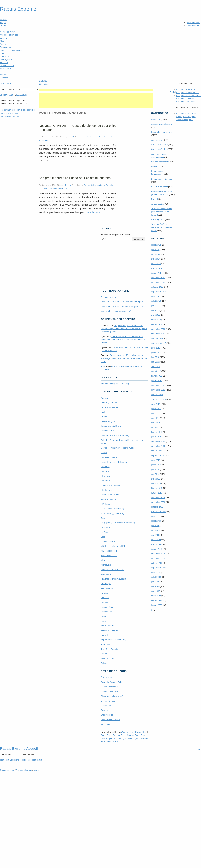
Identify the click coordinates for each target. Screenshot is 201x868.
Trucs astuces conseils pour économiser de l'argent (161, 212)
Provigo (104, 593)
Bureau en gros (108, 421)
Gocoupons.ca (107, 705)
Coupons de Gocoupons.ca (189, 96)
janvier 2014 (157, 273)
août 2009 (156, 516)
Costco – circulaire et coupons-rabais (118, 448)
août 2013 (156, 296)
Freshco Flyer (119, 735)
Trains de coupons (185, 120)
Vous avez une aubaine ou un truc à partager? (122, 302)
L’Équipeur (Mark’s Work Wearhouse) (118, 523)
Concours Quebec (159, 149)
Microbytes (106, 565)
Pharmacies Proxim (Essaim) (114, 579)
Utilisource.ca (107, 715)
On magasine (6, 59)
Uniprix (104, 654)
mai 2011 (155, 418)
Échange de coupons (186, 117)
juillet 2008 (156, 577)
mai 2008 (155, 586)
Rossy (104, 621)
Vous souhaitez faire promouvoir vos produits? (122, 306)
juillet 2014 (156, 245)
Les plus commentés (9, 116)
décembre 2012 (158, 329)
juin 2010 (155, 469)
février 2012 (156, 376)
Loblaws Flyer (113, 741)
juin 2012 (155, 357)
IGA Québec (106, 504)
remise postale (158, 204)
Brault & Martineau (109, 407)
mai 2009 (155, 530)
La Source (105, 527)
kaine (103, 366)
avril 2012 (155, 367)
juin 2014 (155, 250)
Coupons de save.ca (186, 89)
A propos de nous (24, 770)
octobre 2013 (157, 287)
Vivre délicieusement (110, 720)
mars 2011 (156, 427)
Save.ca (105, 710)
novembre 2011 (158, 390)
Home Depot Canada (110, 495)
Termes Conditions (10, 760)
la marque (22, 95)
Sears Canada (107, 626)
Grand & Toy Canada (110, 485)
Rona (103, 616)
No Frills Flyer (120, 738)
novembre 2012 (158, 334)
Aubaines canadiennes (161, 124)
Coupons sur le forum (186, 113)
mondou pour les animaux (113, 570)
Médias (37, 770)
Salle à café (5, 69)
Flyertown (105, 476)
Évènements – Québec (161, 179)
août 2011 (156, 404)
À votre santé (107, 677)
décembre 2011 (158, 385)
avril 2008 (155, 591)
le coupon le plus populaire (18, 110)
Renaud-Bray (107, 607)
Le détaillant (6, 95)
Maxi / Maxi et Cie (109, 556)
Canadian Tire (107, 431)
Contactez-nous (194, 26)
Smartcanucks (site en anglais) (115, 384)
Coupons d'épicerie (185, 99)
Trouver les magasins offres (116, 235)
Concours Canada (159, 144)
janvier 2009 (157, 549)
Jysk (103, 518)
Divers (154, 166)
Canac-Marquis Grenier (111, 426)
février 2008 (156, 600)
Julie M (71, 137)
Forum (4, 26)
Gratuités (43, 81)
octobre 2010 (157, 451)
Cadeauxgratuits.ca (110, 687)
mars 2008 (156, 596)
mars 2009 (156, 540)
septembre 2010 (158, 455)
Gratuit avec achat (159, 187)
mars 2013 (156, 320)
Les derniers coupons (10, 113)
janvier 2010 (157, 493)
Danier (104, 453)
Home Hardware (108, 499)
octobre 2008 (157, 563)
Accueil (3, 20)
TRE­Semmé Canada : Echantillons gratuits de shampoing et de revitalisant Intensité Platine (123, 340)
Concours (4, 56)
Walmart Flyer (127, 732)
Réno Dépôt (106, 612)
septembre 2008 (158, 568)
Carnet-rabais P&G (109, 691)
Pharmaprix (106, 584)
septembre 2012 (158, 343)
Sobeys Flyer (133, 735)
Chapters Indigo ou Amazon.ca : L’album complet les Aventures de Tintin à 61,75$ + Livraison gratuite (124, 329)
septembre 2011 (158, 399)
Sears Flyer (106, 735)
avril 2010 (155, 479)
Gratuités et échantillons (11, 50)
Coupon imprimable (160, 162)
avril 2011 (155, 423)
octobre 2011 (157, 395)
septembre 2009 (158, 512)
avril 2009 (155, 535)
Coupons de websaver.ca (188, 93)
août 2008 (156, 572)
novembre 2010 (158, 446)
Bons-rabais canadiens (94, 185)
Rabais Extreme (18, 9)
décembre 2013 (158, 278)
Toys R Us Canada (109, 649)
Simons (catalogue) (110, 630)
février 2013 (156, 324)
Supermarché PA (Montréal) (113, 640)
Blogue (3, 23)
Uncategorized (158, 219)
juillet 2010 (156, 465)
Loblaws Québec (108, 541)
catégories (6, 84)
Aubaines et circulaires (10, 35)
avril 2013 (155, 315)
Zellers (104, 663)
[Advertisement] (96, 90)
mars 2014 (156, 264)
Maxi (2, 41)
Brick (103, 412)
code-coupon (157, 140)
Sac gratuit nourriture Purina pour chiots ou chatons (75, 178)
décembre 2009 (158, 498)
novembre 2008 (158, 558)
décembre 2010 (158, 441)
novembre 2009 (158, 502)
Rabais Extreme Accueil (19, 748)
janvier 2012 (157, 381)
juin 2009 (155, 526)
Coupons (4, 53)
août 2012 (156, 348)
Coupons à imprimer (185, 102)
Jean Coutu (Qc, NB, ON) (112, 513)
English (173, 92)
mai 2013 (155, 310)
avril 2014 (155, 259)
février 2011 (156, 432)
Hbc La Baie (106, 490)
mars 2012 (156, 371)
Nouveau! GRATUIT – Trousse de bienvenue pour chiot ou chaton (77, 128)
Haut (199, 750)
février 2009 (156, 544)
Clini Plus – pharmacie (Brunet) (115, 435)
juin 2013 (155, 306)
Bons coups (5, 47)
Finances (4, 63)
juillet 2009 (156, 521)
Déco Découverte (109, 457)
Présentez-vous (7, 66)
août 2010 (156, 460)
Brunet (104, 417)
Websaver (105, 724)
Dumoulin (105, 467)
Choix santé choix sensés (112, 696)
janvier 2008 (157, 605)
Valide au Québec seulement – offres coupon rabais (163, 227)
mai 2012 (155, 362)
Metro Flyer (133, 738)
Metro (103, 560)
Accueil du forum (8, 32)
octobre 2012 (157, 338)
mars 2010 (156, 483)
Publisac (105, 598)
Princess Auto (107, 588)
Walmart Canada (108, 658)
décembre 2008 (158, 554)
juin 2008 (155, 582)
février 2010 (156, 488)
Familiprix (105, 471)
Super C (105, 635)
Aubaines (4, 75)
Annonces (156, 119)
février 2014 (156, 268)
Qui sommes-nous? (110, 297)
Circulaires (44, 84)
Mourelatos (106, 574)
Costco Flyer (141, 732)
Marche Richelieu (109, 551)
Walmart (4, 38)
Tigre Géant (106, 644)
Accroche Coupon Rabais (112, 682)
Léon (103, 537)
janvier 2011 (157, 437)
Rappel (154, 199)
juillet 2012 (156, 352)
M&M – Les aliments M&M (113, 546)
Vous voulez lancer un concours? (116, 311)
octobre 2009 (157, 507)
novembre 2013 (158, 282)
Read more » (94, 212)
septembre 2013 (158, 292)
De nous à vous (108, 701)
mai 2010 (155, 474)
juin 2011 (155, 413)
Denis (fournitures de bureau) (114, 462)
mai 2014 (155, 254)
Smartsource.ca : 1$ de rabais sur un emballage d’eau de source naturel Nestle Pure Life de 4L (124, 358)
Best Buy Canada (109, 403)
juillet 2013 (156, 301)
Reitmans (105, 602)
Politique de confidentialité (33, 760)
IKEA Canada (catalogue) (112, 509)
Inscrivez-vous (193, 23)
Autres (3, 44)
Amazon (105, 398)
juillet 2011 (156, 409)
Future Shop (106, 481)
